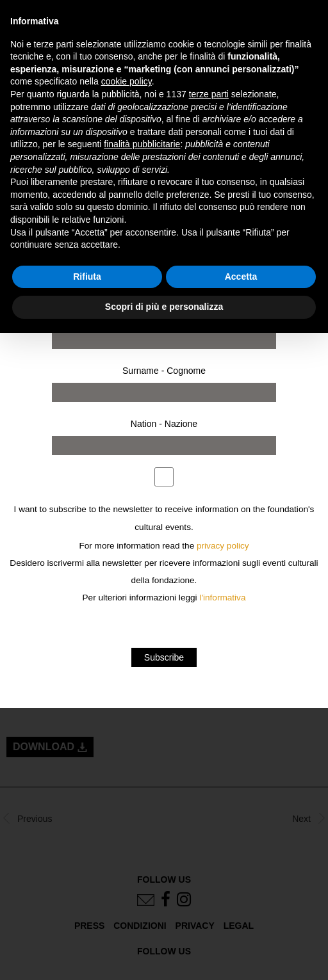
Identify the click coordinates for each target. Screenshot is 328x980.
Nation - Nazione (164, 424)
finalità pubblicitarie (142, 144)
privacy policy (223, 546)
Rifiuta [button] (87, 277)
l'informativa (222, 598)
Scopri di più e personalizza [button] (164, 307)
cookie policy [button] (127, 81)
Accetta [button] (241, 277)
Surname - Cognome (164, 371)
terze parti (209, 94)
